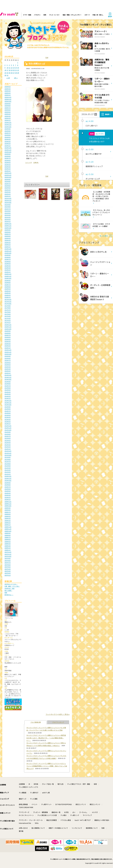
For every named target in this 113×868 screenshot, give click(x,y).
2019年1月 (8, 272)
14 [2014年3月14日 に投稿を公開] (16, 68)
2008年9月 (8, 533)
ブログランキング (58, 722)
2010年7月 (8, 487)
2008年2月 (8, 548)
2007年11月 (8, 554)
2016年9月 (8, 331)
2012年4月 (8, 443)
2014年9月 (8, 382)
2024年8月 (8, 131)
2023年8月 (8, 156)
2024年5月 (8, 137)
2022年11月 (8, 175)
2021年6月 (8, 211)
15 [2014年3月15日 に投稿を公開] (18, 68)
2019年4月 (8, 266)
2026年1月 (8, 95)
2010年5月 (8, 491)
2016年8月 (8, 333)
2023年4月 (8, 165)
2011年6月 (8, 464)
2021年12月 (8, 198)
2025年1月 (8, 120)
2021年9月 (8, 205)
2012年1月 (8, 449)
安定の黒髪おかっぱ (37, 64)
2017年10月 (8, 304)
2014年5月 (8, 390)
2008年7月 (8, 537)
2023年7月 (8, 158)
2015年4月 (8, 367)
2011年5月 (8, 466)
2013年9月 (8, 407)
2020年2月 (8, 245)
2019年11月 (8, 251)
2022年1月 (8, 196)
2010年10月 (8, 481)
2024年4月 (8, 139)
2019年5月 (8, 264)
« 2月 (8, 78)
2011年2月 (8, 472)
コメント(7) (29, 163)
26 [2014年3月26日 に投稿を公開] (12, 73)
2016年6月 (8, 337)
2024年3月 (8, 142)
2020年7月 (8, 234)
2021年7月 (8, 209)
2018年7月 (8, 285)
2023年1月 (8, 171)
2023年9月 (8, 154)
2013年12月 (8, 401)
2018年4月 (8, 291)
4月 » (16, 78)
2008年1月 (8, 550)
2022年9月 (8, 179)
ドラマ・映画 (27, 15)
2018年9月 (8, 281)
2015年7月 (8, 360)
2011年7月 (8, 462)
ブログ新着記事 (36, 722)
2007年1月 (8, 575)
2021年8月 (8, 207)
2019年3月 (8, 268)
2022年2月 (8, 194)
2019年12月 (8, 249)
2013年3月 (8, 420)
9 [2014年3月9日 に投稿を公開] (5, 68)
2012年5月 (8, 441)
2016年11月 (8, 327)
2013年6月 (8, 413)
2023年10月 (8, 152)
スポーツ (87, 15)
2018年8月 (8, 283)
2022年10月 (8, 177)
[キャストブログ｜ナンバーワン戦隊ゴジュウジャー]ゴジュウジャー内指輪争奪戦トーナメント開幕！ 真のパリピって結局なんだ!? (47, 766)
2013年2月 (8, 422)
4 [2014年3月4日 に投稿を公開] (9, 65)
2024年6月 (8, 135)
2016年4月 (8, 342)
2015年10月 (8, 354)
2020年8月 (8, 232)
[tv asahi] (10, 15)
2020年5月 (8, 238)
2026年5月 (8, 87)
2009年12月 (8, 502)
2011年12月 (8, 451)
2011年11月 (8, 453)
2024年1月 (8, 146)
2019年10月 (8, 253)
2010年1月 (8, 500)
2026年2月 (8, 93)
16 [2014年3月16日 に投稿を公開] (5, 70)
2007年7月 (8, 563)
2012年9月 (8, 432)
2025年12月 (8, 97)
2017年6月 (8, 312)
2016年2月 (8, 346)
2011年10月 (8, 455)
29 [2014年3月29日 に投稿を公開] (18, 73)
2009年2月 (8, 523)
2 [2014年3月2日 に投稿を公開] (5, 65)
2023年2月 (8, 169)
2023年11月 (8, 150)
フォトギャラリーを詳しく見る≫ (58, 714)
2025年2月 (8, 118)
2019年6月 (8, 262)
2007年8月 (8, 561)
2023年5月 (8, 163)
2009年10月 (8, 506)
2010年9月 (8, 483)
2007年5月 (8, 567)
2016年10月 (8, 329)
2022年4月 (8, 190)
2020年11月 (8, 226)
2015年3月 (8, 369)
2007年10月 (8, 556)
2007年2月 (8, 573)
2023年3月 (8, 167)
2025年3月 (8, 116)
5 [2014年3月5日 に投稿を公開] (11, 65)
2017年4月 (8, 316)
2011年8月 (8, 460)
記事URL (36, 163)
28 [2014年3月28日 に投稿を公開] (16, 73)
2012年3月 (8, 445)
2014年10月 (8, 379)
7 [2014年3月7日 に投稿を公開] (16, 65)
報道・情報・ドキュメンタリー (72, 15)
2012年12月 (8, 426)
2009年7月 (8, 512)
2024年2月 (8, 144)
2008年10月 (8, 531)
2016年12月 (8, 325)
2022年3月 (8, 192)
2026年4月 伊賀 (9, 588)
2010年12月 (8, 476)
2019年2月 (8, 270)
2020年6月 (8, 236)
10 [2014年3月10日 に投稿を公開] (8, 68)
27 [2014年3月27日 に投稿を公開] (14, 73)
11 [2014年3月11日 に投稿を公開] (10, 68)
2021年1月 (8, 221)
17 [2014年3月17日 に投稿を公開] (8, 70)
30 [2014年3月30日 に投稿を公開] (5, 75)
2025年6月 (8, 110)
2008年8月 (8, 535)
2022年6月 (8, 186)
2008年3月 (8, 546)
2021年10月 (8, 203)
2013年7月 (8, 411)
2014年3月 (8, 394)
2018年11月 (8, 276)
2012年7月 (8, 436)
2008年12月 (8, 527)
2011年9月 (8, 457)
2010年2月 (8, 497)
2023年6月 (8, 160)
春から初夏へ (8, 591)
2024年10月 (8, 127)
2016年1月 (8, 348)
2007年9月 (8, 558)
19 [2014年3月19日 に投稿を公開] (12, 70)
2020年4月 (8, 240)
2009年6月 (8, 514)
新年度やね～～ (9, 595)
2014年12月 (8, 375)
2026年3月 (8, 91)
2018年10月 (8, 278)
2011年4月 (8, 468)
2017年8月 (8, 308)
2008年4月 (8, 544)
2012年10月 (8, 430)
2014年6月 (8, 388)
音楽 (45, 15)
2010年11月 (8, 478)
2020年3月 (8, 243)
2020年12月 (8, 224)
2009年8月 (8, 510)
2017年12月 (8, 299)
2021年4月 (8, 215)
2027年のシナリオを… (11, 584)
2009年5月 (8, 516)
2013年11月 (8, 403)
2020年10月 (8, 228)
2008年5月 (8, 542)
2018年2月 (8, 295)
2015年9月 (8, 356)
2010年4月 (8, 493)
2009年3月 (8, 521)
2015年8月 (8, 358)
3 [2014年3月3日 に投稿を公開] (7, 65)
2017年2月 (8, 321)
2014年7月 (8, 386)
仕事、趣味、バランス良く (12, 586)
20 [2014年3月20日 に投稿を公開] (14, 70)
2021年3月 (8, 217)
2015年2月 (8, 371)
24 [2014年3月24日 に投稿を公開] (8, 73)
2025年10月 (8, 101)
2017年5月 (8, 314)
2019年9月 (8, 255)
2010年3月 (8, 495)
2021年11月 (8, 200)
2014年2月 (8, 396)
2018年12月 (8, 274)
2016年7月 (8, 335)
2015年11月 (8, 352)
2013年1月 (8, 424)
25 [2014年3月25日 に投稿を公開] (10, 73)
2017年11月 (8, 302)
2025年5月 (8, 112)
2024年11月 (8, 125)
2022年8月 (8, 182)
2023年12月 (8, 148)
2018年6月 (8, 287)
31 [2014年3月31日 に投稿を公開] (8, 75)
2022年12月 (8, 173)
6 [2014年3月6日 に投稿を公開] (13, 65)
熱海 (6, 593)
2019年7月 (8, 259)
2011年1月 (8, 474)
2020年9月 (8, 230)
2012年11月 (8, 428)
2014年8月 (8, 384)
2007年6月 (8, 565)
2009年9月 (8, 508)
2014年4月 (8, 392)
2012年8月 (8, 434)
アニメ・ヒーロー (54, 15)
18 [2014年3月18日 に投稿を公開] (10, 70)
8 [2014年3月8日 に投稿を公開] (18, 65)
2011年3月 (8, 470)
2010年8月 (8, 485)
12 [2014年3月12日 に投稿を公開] (12, 68)
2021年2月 (8, 219)
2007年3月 (8, 571)
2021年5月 (8, 213)
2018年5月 (8, 289)
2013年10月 (8, 405)
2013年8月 (8, 409)
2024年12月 (8, 123)
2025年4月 (8, 114)
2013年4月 (8, 417)
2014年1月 (8, 398)
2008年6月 (8, 539)
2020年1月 (8, 247)
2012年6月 (8, 438)
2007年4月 (8, 569)
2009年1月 (8, 525)
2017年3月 (8, 318)
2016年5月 (8, 339)
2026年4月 (8, 89)
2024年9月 (8, 129)
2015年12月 (8, 350)
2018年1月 (8, 297)
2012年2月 (8, 447)
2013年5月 (8, 415)
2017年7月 (8, 310)
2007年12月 (8, 552)
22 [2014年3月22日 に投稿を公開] (18, 70)
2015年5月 (8, 365)
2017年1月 (8, 323)
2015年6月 (8, 363)
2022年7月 (8, 184)
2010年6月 (8, 489)
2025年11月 (8, 99)
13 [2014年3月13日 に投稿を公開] (14, 68)
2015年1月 (8, 373)
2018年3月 (8, 293)
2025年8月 (8, 106)
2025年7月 (8, 108)
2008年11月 (8, 529)
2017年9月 (8, 306)
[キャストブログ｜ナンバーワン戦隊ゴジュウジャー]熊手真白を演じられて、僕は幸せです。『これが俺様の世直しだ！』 (46, 738)
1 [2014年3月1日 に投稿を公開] (18, 63)
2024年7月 (8, 133)
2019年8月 (8, 257)
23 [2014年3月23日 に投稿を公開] (5, 73)
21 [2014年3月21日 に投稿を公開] (16, 70)
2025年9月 (8, 104)
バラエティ (37, 15)
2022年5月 (8, 188)
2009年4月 (8, 518)
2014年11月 (8, 377)
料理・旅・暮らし (98, 15)
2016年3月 (8, 344)
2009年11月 (8, 504)
